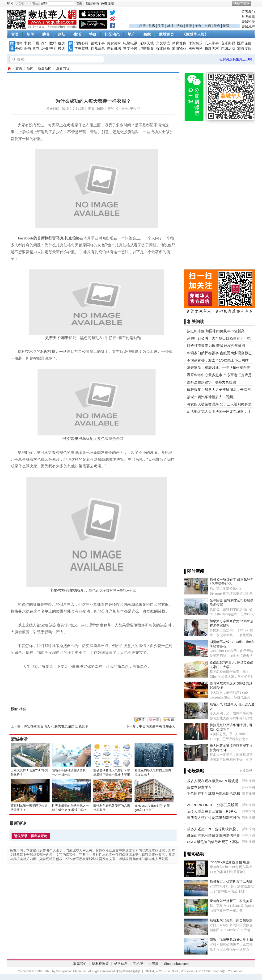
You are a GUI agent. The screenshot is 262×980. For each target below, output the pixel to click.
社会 (23, 709)
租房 (143, 26)
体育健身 (179, 43)
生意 (161, 26)
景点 (217, 26)
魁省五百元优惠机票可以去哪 (231, 882)
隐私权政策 (100, 964)
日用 (36, 43)
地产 (131, 34)
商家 (147, 34)
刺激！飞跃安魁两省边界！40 (231, 940)
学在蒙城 (81, 48)
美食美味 (114, 43)
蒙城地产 (248, 27)
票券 (36, 48)
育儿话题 (98, 48)
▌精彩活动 (194, 854)
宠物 (44, 48)
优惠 (189, 26)
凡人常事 (212, 43)
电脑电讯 (130, 43)
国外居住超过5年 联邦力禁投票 (211, 382)
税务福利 (195, 48)
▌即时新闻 (194, 571)
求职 (27, 43)
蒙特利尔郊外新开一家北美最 (231, 901)
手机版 (138, 964)
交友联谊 (163, 43)
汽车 (44, 43)
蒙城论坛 (248, 22)
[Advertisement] (184, 17)
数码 (53, 43)
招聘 (19, 43)
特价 (93, 34)
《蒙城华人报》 (195, 34)
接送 (226, 26)
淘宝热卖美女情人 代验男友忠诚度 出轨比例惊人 (59, 726)
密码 (44, 3)
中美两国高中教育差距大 (157, 726)
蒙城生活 (19, 739)
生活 (77, 34)
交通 (208, 26)
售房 (152, 26)
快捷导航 (240, 3)
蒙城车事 (98, 43)
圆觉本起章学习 (199, 787)
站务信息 (121, 964)
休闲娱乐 (195, 43)
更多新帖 (246, 771)
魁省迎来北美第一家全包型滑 (231, 920)
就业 (170, 26)
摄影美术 (212, 48)
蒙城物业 (179, 48)
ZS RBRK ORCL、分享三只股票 (212, 805)
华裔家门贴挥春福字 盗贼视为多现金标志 (219, 353)
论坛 (62, 34)
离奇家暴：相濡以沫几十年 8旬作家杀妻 (219, 368)
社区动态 (112, 34)
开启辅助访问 (254, 3)
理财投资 (147, 48)
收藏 (171, 720)
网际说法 (114, 48)
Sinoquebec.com (176, 964)
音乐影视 (228, 43)
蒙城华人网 (9, 68)
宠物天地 (147, 43)
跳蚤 (46, 34)
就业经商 (163, 48)
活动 (180, 26)
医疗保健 (244, 43)
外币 (19, 48)
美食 (198, 26)
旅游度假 (244, 48)
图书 (27, 48)
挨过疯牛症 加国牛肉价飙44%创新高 (216, 331)
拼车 (53, 48)
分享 (156, 720)
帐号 (10, 3)
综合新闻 (45, 68)
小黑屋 (153, 964)
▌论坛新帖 (194, 771)
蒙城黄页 (166, 34)
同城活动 (228, 48)
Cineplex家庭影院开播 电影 (230, 862)
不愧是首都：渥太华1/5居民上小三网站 (218, 360)
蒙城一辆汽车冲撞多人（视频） (212, 397)
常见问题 (248, 17)
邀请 (141, 720)
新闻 (30, 34)
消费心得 (81, 43)
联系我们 (248, 12)
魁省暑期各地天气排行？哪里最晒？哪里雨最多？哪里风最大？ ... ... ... (112, 774)
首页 (15, 34)
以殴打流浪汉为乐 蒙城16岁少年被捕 (216, 346)
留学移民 (130, 48)
